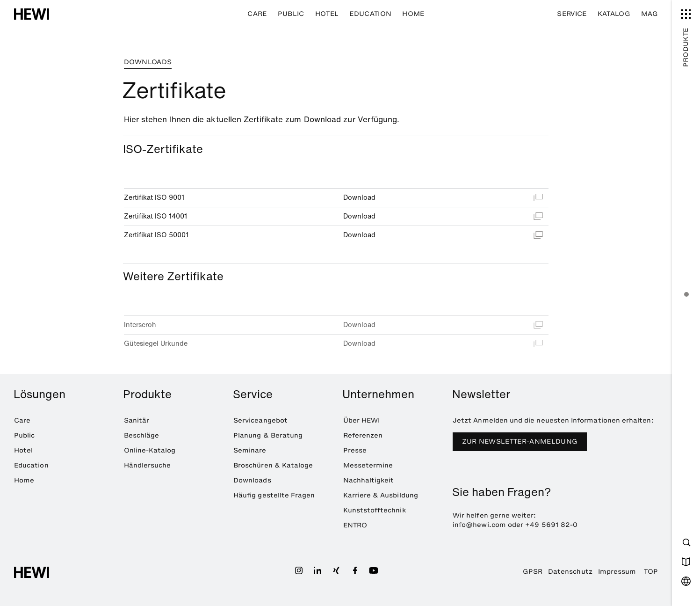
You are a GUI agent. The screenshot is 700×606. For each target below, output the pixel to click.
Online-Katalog (150, 450)
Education (370, 14)
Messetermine (368, 465)
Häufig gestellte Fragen (274, 495)
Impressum (617, 572)
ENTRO (355, 525)
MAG (649, 14)
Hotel (327, 14)
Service (572, 14)
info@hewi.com (479, 525)
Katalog (614, 14)
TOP (651, 572)
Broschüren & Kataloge (273, 465)
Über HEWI (362, 420)
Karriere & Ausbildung (381, 495)
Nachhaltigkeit (369, 480)
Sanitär (137, 420)
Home (413, 14)
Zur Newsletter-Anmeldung (520, 442)
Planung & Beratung (268, 435)
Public (291, 14)
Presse (355, 450)
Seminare (250, 450)
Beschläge (142, 435)
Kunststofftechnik (375, 510)
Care (257, 14)
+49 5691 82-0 (551, 525)
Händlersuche (148, 465)
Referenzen (363, 435)
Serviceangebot (260, 420)
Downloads (252, 480)
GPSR (533, 572)
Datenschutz (570, 572)
